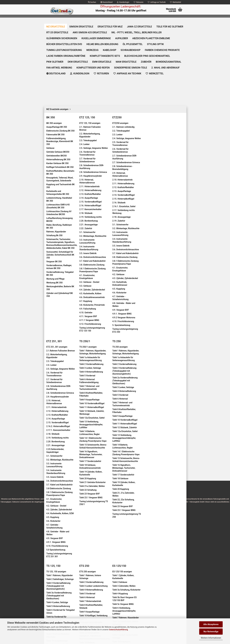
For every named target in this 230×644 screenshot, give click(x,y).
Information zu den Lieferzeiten (60, 533)
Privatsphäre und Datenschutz (60, 549)
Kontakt (50, 523)
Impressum (51, 517)
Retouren (139, 2)
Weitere (162, 21)
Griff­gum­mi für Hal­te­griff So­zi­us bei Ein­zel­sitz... (68, 450)
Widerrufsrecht (53, 528)
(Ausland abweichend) (169, 73)
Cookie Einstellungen (56, 560)
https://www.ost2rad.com (133, 579)
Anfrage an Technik (157, 2)
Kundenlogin (123, 2)
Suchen (92, 2)
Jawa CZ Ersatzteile (141, 21)
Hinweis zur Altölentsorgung (130, 615)
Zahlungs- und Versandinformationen (63, 544)
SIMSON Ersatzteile (83, 21)
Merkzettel (176, 2)
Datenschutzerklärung (119, 630)
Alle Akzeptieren (211, 624)
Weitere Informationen (211, 638)
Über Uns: (79, 576)
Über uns (177, 21)
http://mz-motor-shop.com (133, 597)
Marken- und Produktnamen (130, 609)
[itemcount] (162, 92)
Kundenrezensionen (80, 159)
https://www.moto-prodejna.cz (136, 591)
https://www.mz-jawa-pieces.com (136, 585)
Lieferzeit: (146, 70)
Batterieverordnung (126, 603)
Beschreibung (56, 159)
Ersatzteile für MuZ (111, 21)
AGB (48, 539)
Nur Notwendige (211, 632)
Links (48, 555)
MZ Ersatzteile (57, 21)
